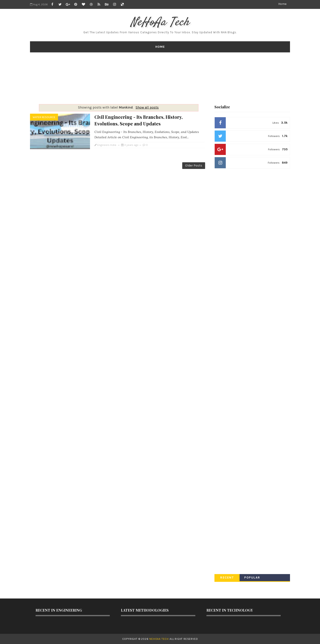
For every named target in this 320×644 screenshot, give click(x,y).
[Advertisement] (160, 78)
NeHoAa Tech (160, 22)
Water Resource (44, 117)
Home (282, 4)
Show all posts (147, 107)
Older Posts (194, 165)
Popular (252, 578)
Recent (227, 578)
